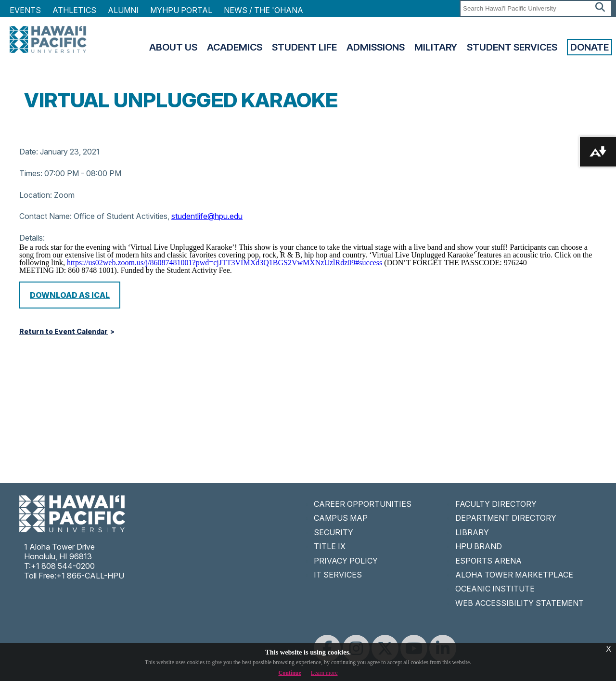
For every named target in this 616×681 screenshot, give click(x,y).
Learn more (324, 673)
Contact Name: (45, 216)
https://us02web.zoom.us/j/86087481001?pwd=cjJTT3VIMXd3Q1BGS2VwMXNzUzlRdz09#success (225, 263)
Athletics (74, 10)
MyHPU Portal (181, 10)
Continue (290, 673)
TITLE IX (330, 546)
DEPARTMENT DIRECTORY (506, 518)
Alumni (123, 10)
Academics (235, 47)
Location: (36, 195)
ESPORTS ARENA (488, 561)
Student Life (304, 47)
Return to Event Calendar (64, 332)
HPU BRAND (479, 546)
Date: (29, 152)
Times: (31, 173)
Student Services (512, 47)
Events (25, 10)
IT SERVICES (338, 575)
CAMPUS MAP (341, 518)
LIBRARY (472, 532)
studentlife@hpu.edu (207, 216)
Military (436, 47)
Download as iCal (70, 295)
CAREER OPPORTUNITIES (363, 504)
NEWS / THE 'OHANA (263, 10)
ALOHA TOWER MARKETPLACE (514, 575)
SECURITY (334, 532)
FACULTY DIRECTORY (496, 504)
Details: (32, 238)
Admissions (376, 47)
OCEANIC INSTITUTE (495, 589)
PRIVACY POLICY (346, 561)
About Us (173, 47)
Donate (590, 47)
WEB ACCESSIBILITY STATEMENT (520, 603)
